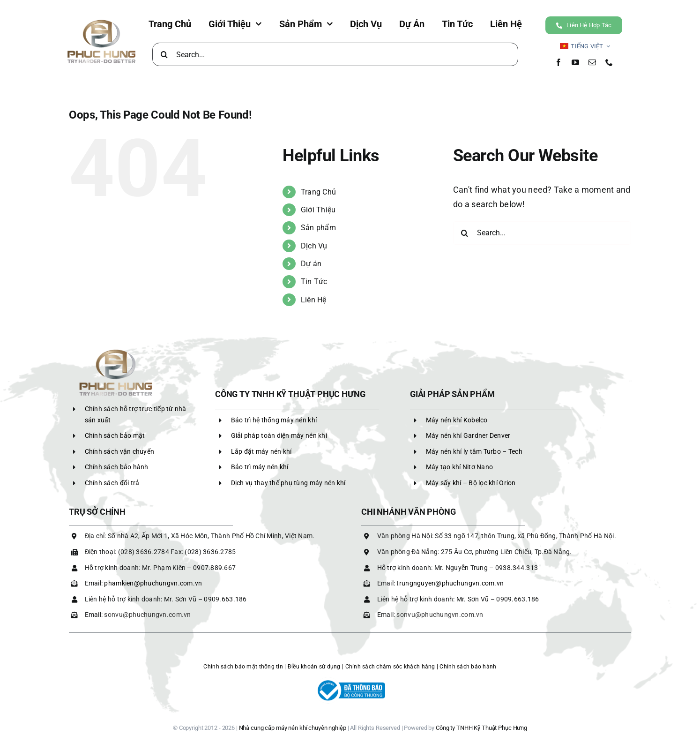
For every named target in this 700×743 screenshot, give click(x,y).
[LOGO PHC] (101, 21)
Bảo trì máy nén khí (260, 467)
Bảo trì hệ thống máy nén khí (274, 420)
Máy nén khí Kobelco (457, 420)
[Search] (164, 54)
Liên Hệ (314, 300)
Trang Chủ (318, 192)
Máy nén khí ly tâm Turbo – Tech (474, 451)
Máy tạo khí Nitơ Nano (460, 467)
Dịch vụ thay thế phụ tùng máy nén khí (288, 483)
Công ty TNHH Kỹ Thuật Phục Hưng (481, 728)
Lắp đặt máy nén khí (261, 451)
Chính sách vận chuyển (120, 451)
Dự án (311, 264)
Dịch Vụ (314, 246)
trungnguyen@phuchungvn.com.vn (450, 583)
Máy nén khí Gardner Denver (468, 435)
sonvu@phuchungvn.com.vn (147, 615)
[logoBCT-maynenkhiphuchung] (350, 681)
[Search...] (335, 54)
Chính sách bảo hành (117, 467)
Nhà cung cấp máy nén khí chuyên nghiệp (293, 728)
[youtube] (575, 62)
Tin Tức (314, 281)
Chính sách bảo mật (115, 435)
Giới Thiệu (318, 210)
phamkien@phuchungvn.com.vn (153, 583)
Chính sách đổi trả (112, 483)
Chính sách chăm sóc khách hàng (390, 667)
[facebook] (559, 62)
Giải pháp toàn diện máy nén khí (279, 435)
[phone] (609, 62)
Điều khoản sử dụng (314, 667)
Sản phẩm (318, 228)
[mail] (592, 62)
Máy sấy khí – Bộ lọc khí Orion (471, 483)
